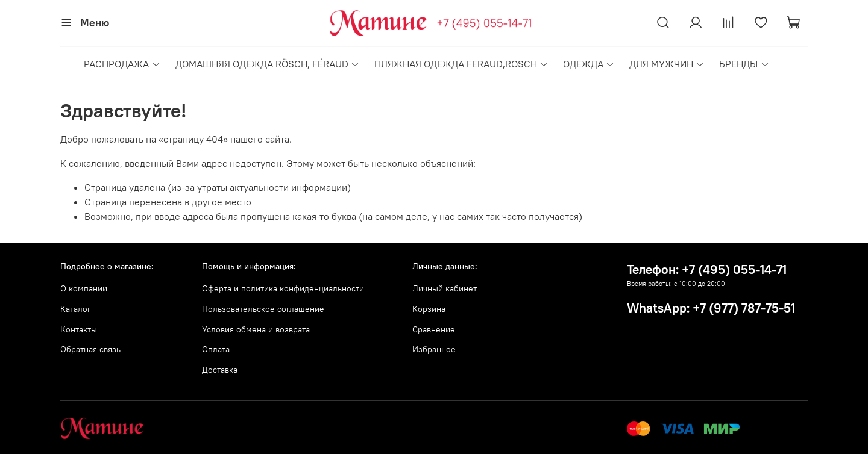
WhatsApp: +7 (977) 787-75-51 (711, 308)
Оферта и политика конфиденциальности (283, 288)
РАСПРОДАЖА (122, 64)
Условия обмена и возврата (256, 329)
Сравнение (434, 329)
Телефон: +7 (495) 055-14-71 (707, 269)
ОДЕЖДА (589, 64)
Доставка (220, 370)
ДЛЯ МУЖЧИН (667, 64)
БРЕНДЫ (744, 64)
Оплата (216, 349)
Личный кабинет (445, 288)
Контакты (79, 329)
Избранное (434, 349)
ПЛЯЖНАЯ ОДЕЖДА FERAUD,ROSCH (461, 64)
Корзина (429, 309)
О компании (84, 288)
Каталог (76, 309)
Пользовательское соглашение (263, 309)
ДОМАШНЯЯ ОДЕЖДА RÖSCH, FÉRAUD (268, 64)
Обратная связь (90, 349)
